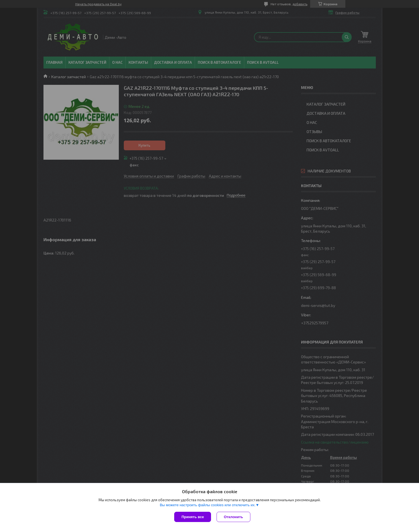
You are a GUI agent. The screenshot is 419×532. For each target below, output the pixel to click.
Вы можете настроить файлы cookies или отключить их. (208, 505)
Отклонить (233, 517)
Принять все (193, 517)
